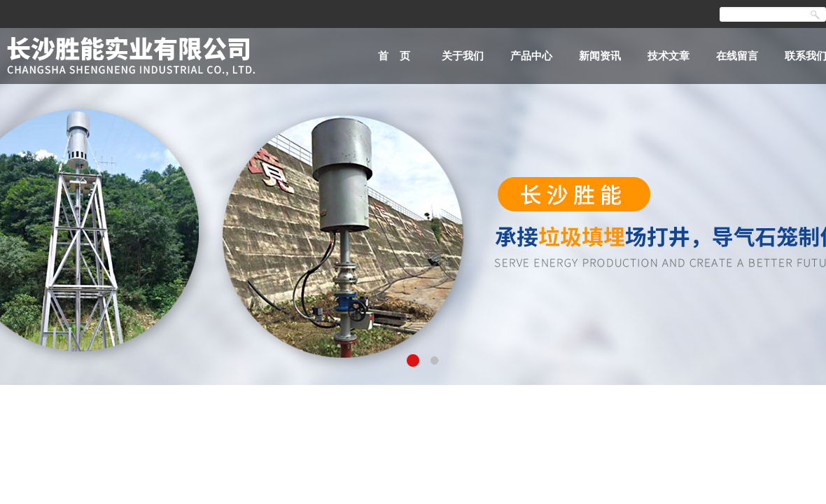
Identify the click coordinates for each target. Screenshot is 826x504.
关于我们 (463, 56)
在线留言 (737, 56)
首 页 (394, 56)
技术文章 (668, 56)
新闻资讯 (600, 56)
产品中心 (531, 56)
